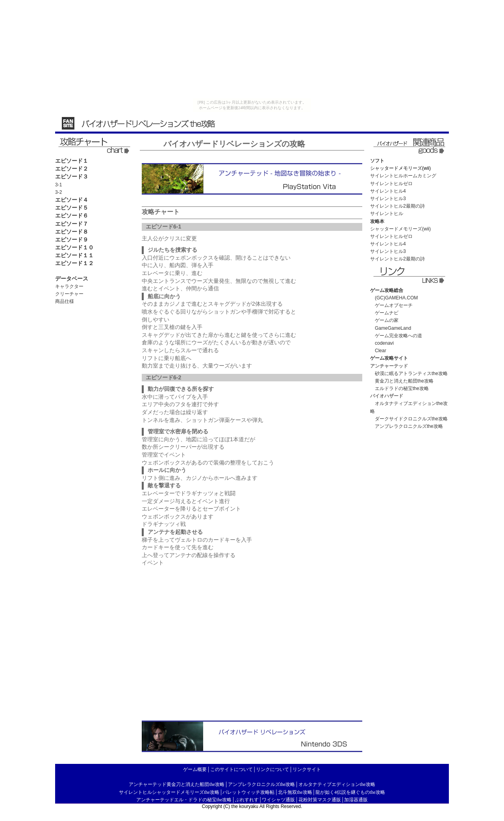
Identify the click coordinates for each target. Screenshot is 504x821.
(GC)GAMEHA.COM (394, 298)
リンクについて (272, 769)
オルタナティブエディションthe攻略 (337, 784)
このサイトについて (232, 769)
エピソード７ (72, 224)
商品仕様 (65, 301)
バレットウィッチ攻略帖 (248, 792)
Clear (381, 351)
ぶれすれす (247, 800)
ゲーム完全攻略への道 (396, 336)
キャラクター (69, 286)
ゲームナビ (384, 313)
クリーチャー (69, 294)
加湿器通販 (356, 800)
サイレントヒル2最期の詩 (397, 206)
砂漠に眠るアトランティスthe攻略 (411, 373)
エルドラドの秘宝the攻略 (402, 388)
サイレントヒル (387, 214)
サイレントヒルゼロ (391, 184)
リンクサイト (307, 769)
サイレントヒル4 (388, 191)
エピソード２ (72, 169)
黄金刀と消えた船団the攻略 (404, 381)
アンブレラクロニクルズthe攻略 (409, 426)
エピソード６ (72, 215)
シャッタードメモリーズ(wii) (400, 229)
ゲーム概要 (195, 769)
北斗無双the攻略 (295, 792)
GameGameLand (391, 328)
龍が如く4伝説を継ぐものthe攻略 (350, 792)
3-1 (58, 185)
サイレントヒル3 (388, 199)
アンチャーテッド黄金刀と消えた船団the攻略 (177, 784)
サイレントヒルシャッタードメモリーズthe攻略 (169, 792)
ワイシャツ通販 (278, 800)
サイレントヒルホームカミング (403, 176)
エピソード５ (72, 208)
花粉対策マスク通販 (320, 800)
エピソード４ (72, 200)
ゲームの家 (387, 320)
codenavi (384, 343)
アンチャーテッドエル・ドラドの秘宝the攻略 (184, 800)
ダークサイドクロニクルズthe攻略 (411, 419)
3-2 (58, 192)
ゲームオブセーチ (391, 305)
